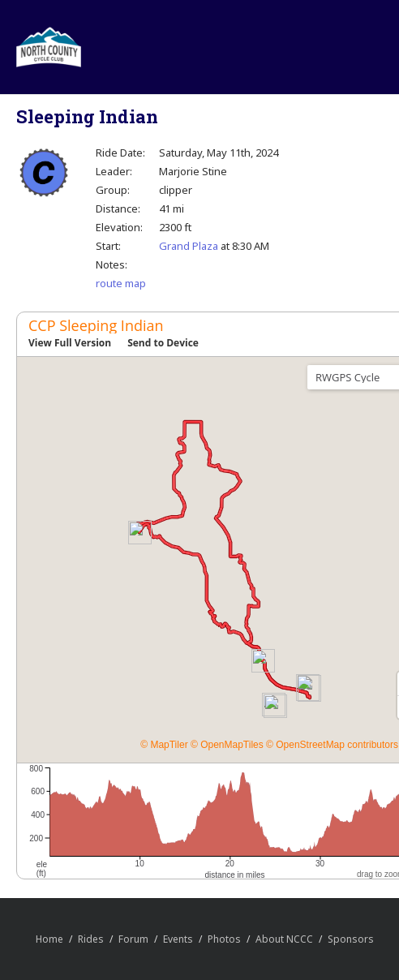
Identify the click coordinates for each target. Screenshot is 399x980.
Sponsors (351, 939)
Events (178, 939)
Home (49, 939)
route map (121, 283)
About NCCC (284, 939)
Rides (91, 939)
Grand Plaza (189, 246)
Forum (133, 939)
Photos (224, 939)
